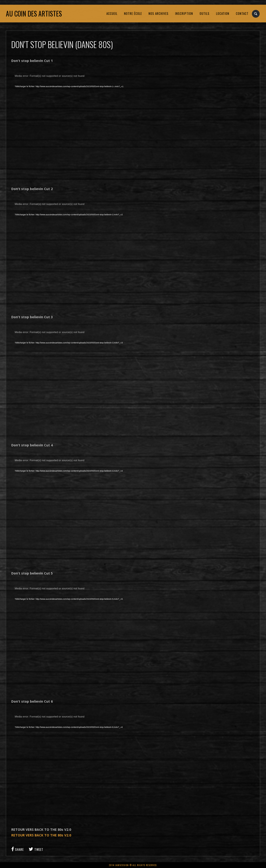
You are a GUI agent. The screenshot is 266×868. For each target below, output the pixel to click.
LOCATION (223, 13)
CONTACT (242, 13)
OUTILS (205, 13)
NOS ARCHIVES (159, 13)
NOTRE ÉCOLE (133, 13)
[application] (87, 125)
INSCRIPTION (184, 13)
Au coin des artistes (34, 14)
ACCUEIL (112, 13)
